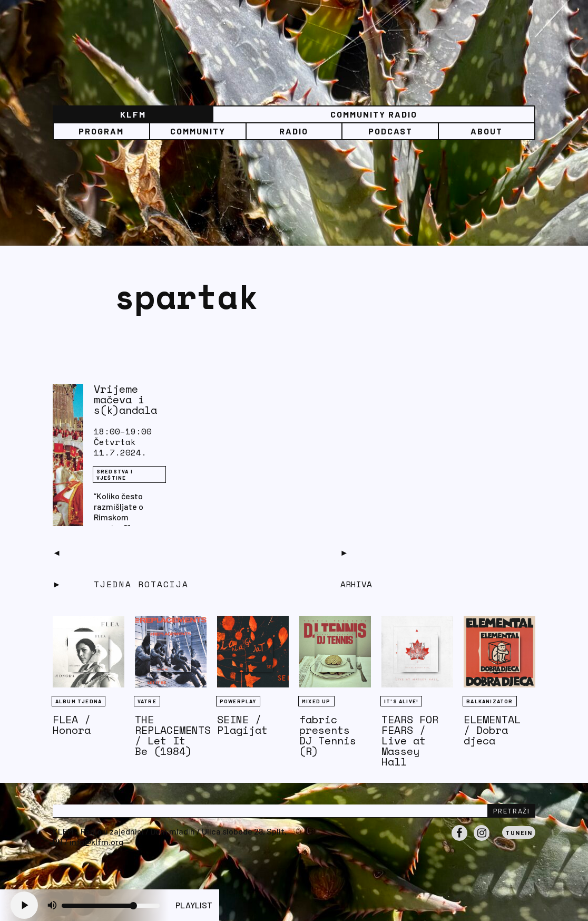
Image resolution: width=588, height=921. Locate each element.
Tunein (519, 832)
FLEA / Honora (72, 725)
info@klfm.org (96, 842)
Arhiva (356, 584)
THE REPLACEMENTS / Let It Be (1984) (173, 735)
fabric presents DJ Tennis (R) (328, 735)
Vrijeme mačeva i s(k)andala (125, 399)
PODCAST (390, 131)
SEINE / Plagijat (242, 725)
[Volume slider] (111, 906)
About (487, 131)
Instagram (482, 840)
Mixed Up (316, 701)
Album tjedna (79, 701)
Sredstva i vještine (115, 474)
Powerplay (238, 701)
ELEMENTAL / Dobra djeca (492, 730)
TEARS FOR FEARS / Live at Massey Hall (410, 740)
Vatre (147, 701)
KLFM (133, 114)
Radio (294, 131)
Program (101, 131)
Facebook (459, 840)
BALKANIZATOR (489, 701)
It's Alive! (401, 701)
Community (198, 131)
